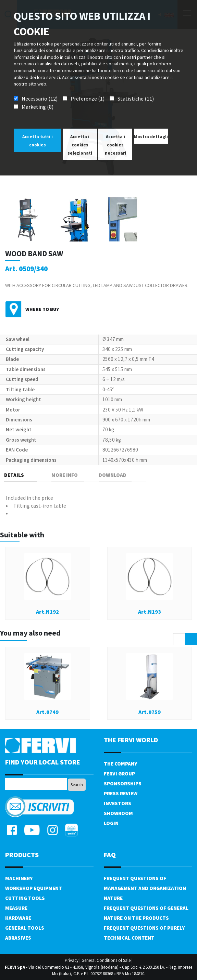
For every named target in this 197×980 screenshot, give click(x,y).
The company (120, 764)
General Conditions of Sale (106, 960)
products (22, 855)
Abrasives (18, 938)
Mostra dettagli (151, 137)
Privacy (72, 960)
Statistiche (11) (136, 99)
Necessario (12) (40, 99)
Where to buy (42, 309)
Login (111, 823)
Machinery (19, 878)
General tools (25, 928)
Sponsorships (123, 783)
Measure (16, 908)
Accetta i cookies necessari (115, 145)
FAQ (110, 855)
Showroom (118, 813)
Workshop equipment (34, 888)
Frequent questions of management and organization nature (145, 888)
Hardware (18, 918)
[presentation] (179, 639)
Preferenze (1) (88, 99)
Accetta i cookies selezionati (80, 145)
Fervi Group (119, 774)
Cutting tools (25, 898)
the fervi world (131, 740)
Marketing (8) (38, 107)
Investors (118, 803)
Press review (121, 793)
